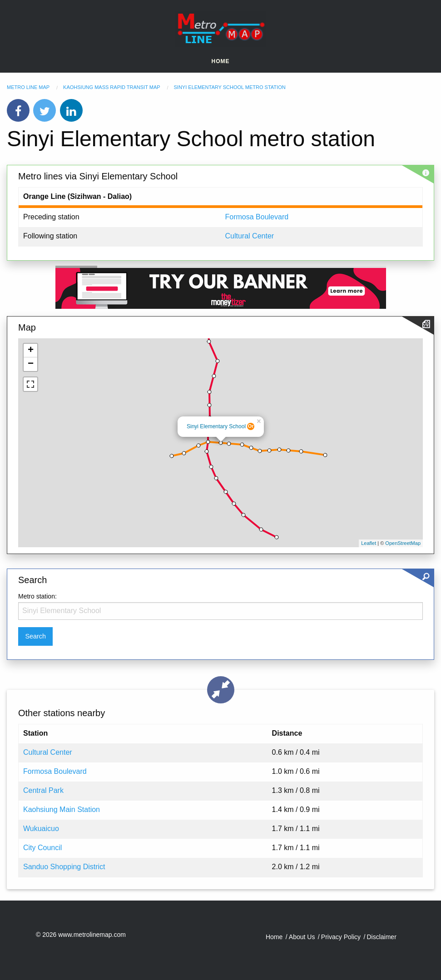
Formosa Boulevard (257, 217)
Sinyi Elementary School (216, 426)
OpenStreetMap (403, 543)
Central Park (43, 790)
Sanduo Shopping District (64, 867)
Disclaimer (381, 937)
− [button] (31, 364)
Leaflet (369, 543)
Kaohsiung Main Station (62, 809)
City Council (42, 848)
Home (221, 61)
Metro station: (37, 596)
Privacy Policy (341, 937)
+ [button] (31, 351)
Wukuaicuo (41, 829)
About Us (302, 937)
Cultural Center (250, 236)
